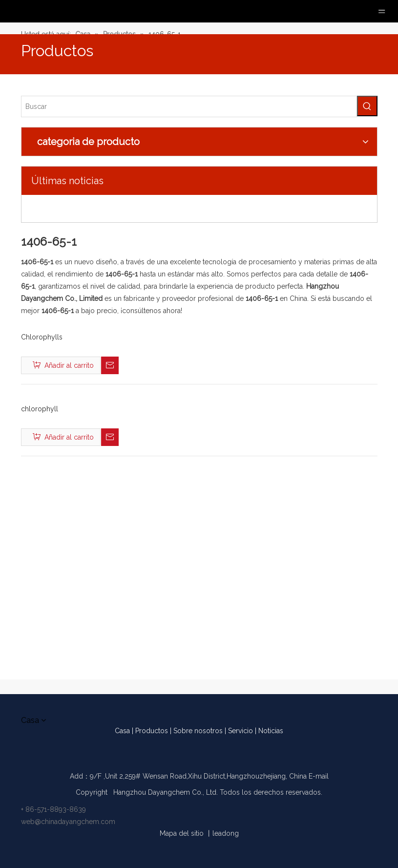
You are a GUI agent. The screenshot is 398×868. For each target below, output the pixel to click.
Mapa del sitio (182, 833)
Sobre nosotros (198, 731)
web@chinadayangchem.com (68, 822)
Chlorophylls (42, 337)
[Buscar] (189, 106)
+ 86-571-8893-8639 (53, 809)
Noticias (271, 731)
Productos (152, 731)
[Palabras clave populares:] (367, 106)
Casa (122, 731)
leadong (226, 833)
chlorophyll (40, 409)
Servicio (241, 731)
